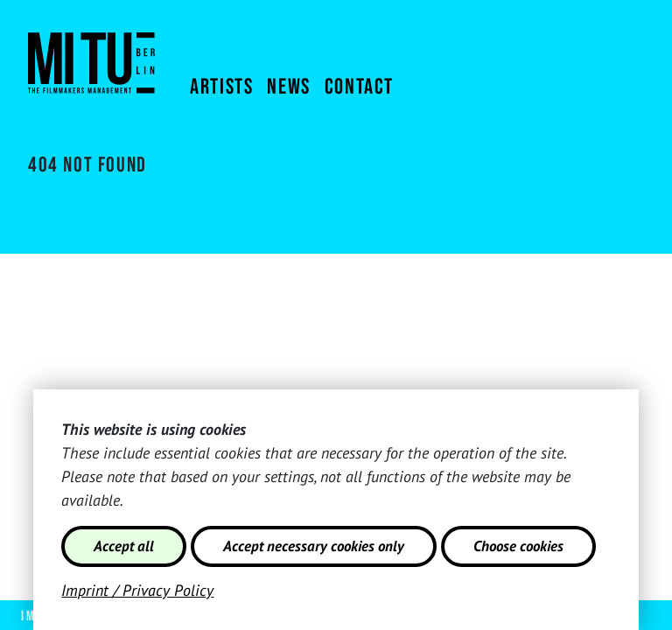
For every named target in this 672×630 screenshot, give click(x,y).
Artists (221, 87)
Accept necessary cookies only (314, 546)
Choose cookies (518, 546)
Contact (359, 87)
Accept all (124, 546)
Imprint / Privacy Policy (137, 590)
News (288, 87)
